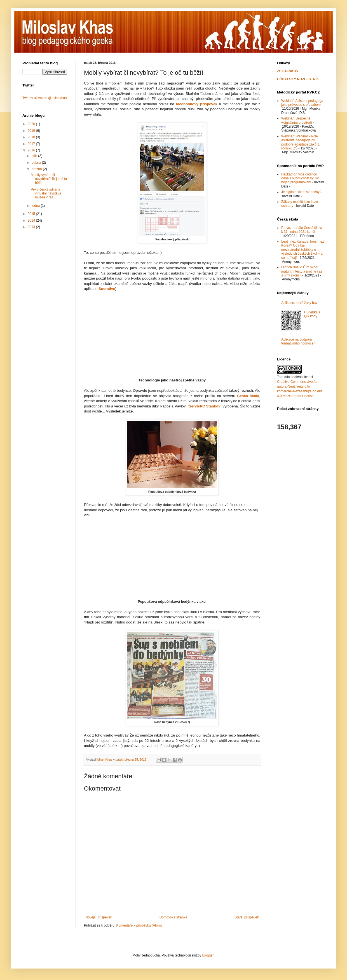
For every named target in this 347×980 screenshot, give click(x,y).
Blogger (208, 955)
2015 (32, 214)
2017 (32, 144)
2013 (32, 227)
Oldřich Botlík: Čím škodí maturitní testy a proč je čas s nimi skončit (302, 271)
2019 (32, 131)
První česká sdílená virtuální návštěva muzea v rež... (46, 194)
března (37, 169)
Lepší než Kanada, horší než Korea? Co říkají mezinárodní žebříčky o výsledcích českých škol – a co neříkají (303, 250)
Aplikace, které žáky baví (300, 303)
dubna (37, 163)
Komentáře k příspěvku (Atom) (139, 925)
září (35, 156)
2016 (32, 150)
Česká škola (248, 396)
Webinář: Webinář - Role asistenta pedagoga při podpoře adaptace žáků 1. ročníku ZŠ (301, 142)
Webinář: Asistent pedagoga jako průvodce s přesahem (302, 103)
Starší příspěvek (247, 917)
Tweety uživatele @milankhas (44, 98)
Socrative (107, 289)
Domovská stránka (173, 917)
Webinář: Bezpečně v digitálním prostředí (297, 120)
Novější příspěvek (99, 917)
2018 (32, 137)
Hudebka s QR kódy (312, 314)
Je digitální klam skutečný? (301, 192)
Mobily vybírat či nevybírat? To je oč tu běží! (49, 179)
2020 (32, 124)
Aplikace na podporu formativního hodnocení (299, 341)
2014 (32, 221)
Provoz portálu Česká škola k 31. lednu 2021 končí (302, 230)
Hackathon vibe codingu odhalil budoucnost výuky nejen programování (300, 178)
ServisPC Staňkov (205, 406)
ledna (36, 206)
